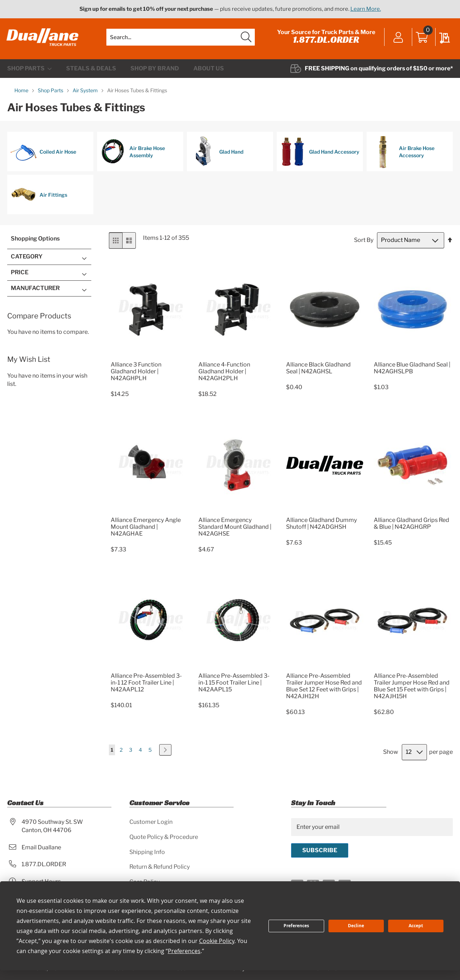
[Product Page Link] (149, 358)
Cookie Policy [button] (217, 941)
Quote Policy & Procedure (164, 837)
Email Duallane (41, 847)
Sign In (398, 39)
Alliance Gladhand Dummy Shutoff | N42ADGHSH (321, 526)
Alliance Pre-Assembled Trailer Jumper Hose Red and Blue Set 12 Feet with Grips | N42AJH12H (324, 688)
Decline (356, 926)
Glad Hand (216, 154)
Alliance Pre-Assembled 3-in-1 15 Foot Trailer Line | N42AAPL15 (234, 685)
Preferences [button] (184, 951)
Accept (416, 926)
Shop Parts (51, 92)
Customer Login (151, 822)
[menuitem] (29, 71)
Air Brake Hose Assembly (132, 154)
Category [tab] (27, 259)
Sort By (364, 242)
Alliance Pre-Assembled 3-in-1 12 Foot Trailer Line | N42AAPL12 (146, 685)
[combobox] (181, 38)
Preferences (296, 926)
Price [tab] (20, 274)
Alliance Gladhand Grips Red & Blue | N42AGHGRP (411, 526)
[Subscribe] (320, 850)
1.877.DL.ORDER (326, 41)
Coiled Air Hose (43, 154)
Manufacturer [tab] (35, 290)
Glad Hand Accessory (319, 154)
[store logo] (43, 38)
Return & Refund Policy (160, 867)
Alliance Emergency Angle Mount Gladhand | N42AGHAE (146, 529)
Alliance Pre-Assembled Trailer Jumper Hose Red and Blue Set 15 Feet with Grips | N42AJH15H (412, 688)
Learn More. (366, 9)
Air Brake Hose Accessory (402, 154)
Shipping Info (147, 852)
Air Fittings (38, 197)
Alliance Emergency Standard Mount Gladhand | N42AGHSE (235, 529)
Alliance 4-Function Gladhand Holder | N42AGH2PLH (224, 374)
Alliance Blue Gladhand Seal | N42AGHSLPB (412, 370)
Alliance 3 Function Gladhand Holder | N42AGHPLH (136, 374)
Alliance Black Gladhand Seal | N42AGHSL (318, 370)
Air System (86, 92)
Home (22, 92)
